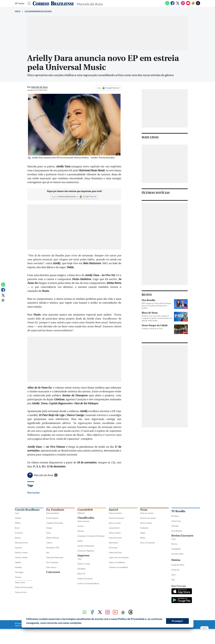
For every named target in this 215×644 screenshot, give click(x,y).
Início (18, 11)
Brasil (17, 528)
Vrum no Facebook (147, 543)
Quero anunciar (84, 521)
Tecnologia (19, 572)
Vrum (144, 510)
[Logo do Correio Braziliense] (53, 3)
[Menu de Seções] (20, 3)
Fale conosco (51, 567)
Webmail (81, 513)
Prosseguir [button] (177, 621)
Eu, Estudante (55, 510)
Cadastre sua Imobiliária (118, 567)
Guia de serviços (115, 538)
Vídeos (143, 533)
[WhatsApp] (167, 5)
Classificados (86, 518)
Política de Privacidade (24, 587)
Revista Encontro (182, 536)
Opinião (18, 562)
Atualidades (176, 549)
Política (18, 523)
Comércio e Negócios (86, 551)
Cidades (18, 518)
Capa (17, 513)
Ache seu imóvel (115, 513)
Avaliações (144, 528)
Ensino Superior (52, 518)
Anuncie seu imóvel (116, 518)
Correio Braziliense (27, 510)
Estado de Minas (178, 565)
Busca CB (81, 574)
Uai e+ (174, 575)
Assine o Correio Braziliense (88, 583)
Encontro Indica (177, 554)
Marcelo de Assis (44, 475)
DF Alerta (175, 516)
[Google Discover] (193, 3)
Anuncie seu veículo (148, 518)
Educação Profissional (55, 557)
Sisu (48, 553)
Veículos (81, 531)
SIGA (108, 88)
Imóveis (81, 526)
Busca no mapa (115, 523)
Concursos (53, 572)
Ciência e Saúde (21, 557)
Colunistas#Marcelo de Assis (38, 11)
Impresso (84, 555)
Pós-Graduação (52, 562)
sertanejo (34, 492)
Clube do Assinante (85, 579)
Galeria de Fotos (115, 553)
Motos (143, 538)
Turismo (18, 577)
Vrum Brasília (177, 531)
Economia (19, 533)
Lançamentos (114, 528)
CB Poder (175, 526)
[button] (83, 623)
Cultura (49, 543)
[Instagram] (183, 5)
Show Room (113, 543)
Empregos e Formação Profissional (91, 536)
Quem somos (20, 582)
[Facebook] (172, 5)
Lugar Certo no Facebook (119, 557)
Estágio (49, 528)
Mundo (18, 538)
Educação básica (53, 513)
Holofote (18, 567)
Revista (174, 544)
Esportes (18, 548)
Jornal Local (176, 521)
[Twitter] (178, 5)
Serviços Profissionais (86, 546)
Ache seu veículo (147, 513)
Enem (48, 533)
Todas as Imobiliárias (117, 562)
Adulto (80, 541)
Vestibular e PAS (53, 548)
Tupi (173, 580)
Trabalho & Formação (55, 523)
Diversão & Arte (21, 543)
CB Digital (81, 569)
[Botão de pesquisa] (28, 3)
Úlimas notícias (115, 533)
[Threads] (198, 5)
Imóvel (113, 510)
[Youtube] (188, 5)
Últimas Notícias (53, 538)
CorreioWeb (85, 510)
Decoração (113, 548)
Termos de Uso (21, 592)
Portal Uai (175, 570)
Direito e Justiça (21, 553)
